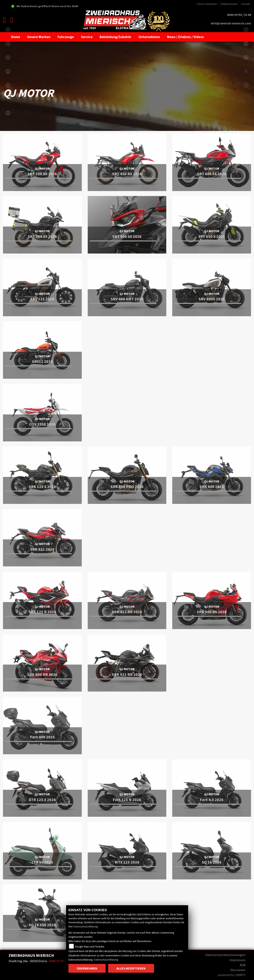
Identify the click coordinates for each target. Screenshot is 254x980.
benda (8, 44)
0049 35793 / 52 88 (239, 15)
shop (8, 30)
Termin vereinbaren (206, 4)
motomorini (8, 113)
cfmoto (8, 58)
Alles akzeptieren (131, 968)
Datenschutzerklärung (86, 927)
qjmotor (8, 71)
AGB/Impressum (229, 4)
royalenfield (8, 85)
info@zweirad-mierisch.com (231, 23)
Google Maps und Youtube (90, 947)
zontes (8, 99)
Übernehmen (87, 968)
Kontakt (245, 4)
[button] (39, 37)
